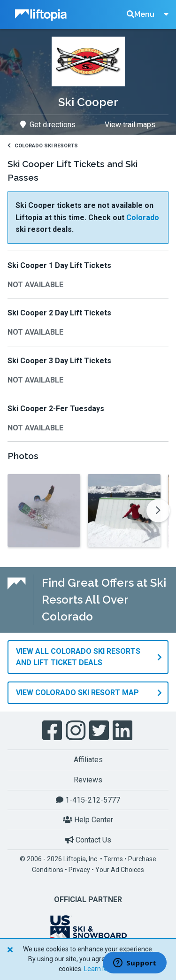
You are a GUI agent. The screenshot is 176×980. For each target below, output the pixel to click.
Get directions (48, 125)
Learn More (101, 969)
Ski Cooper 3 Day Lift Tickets (59, 361)
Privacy (79, 870)
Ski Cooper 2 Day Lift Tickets (59, 313)
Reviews (88, 780)
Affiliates (88, 760)
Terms (113, 859)
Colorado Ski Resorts (43, 146)
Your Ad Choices (120, 870)
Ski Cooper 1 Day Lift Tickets (59, 265)
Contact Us (88, 840)
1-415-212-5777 (88, 800)
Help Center (88, 820)
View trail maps (130, 125)
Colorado (143, 218)
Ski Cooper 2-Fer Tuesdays (56, 409)
